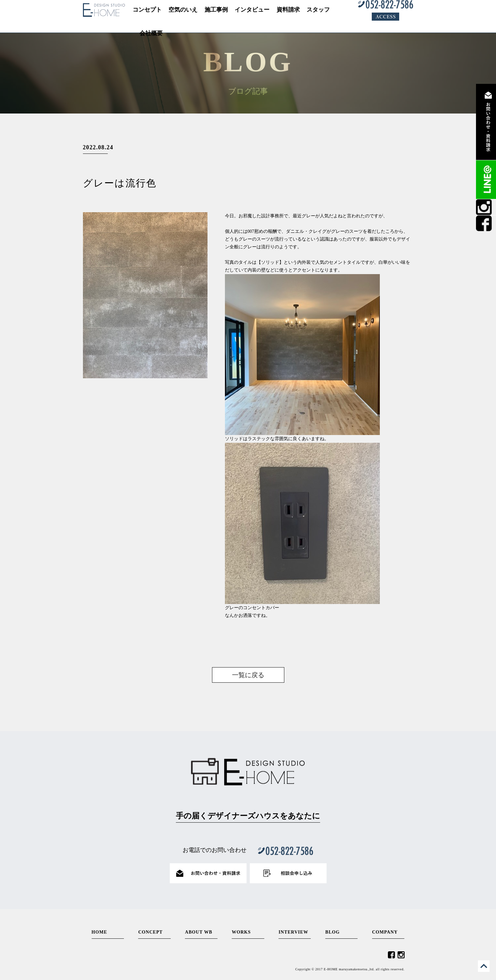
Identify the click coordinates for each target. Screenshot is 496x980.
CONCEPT (150, 932)
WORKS (241, 932)
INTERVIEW (293, 932)
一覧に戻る (248, 675)
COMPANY (385, 932)
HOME (100, 932)
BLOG (333, 932)
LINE (486, 180)
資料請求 (486, 122)
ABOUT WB (199, 932)
